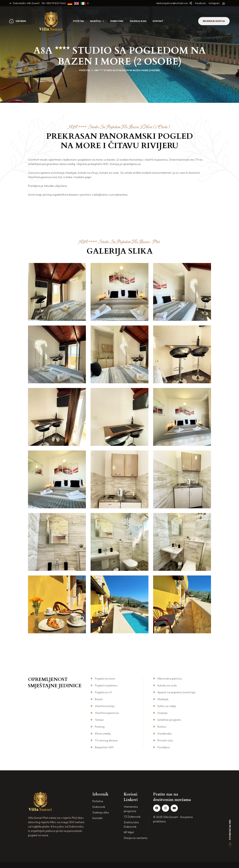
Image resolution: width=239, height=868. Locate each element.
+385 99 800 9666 (56, 3)
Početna (78, 21)
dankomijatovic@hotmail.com (172, 3)
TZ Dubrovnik (132, 817)
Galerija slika (138, 21)
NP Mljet (129, 832)
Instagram (214, 3)
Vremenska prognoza (131, 809)
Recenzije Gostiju (214, 21)
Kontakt (158, 21)
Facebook (200, 3)
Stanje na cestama (136, 838)
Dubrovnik (117, 21)
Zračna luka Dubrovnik (131, 824)
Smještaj (95, 21)
